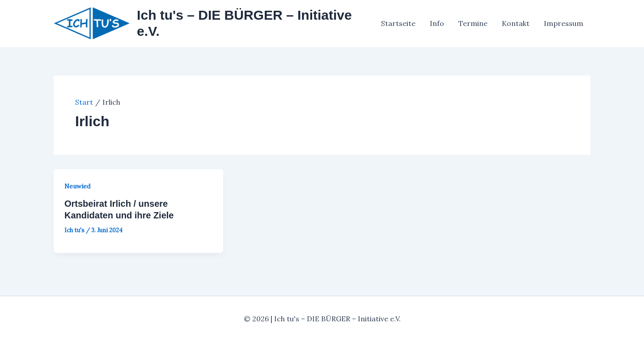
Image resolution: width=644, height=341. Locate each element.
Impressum (563, 23)
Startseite (398, 23)
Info (437, 23)
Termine (473, 23)
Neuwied (77, 186)
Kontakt (516, 23)
